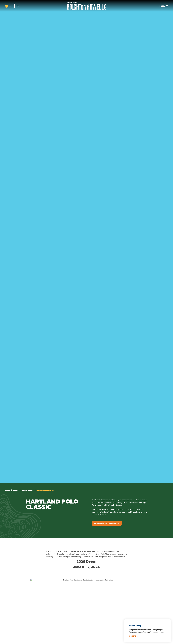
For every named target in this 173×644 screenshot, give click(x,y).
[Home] (87, 6)
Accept (133, 636)
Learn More (159, 632)
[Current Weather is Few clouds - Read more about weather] (9, 6)
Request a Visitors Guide (107, 523)
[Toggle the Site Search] (17, 6)
